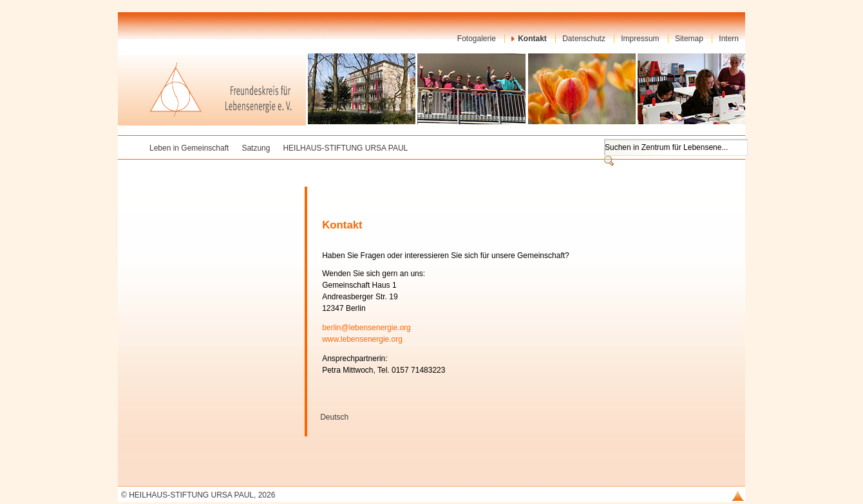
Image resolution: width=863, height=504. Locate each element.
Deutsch (334, 417)
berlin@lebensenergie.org (366, 328)
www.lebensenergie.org (362, 339)
